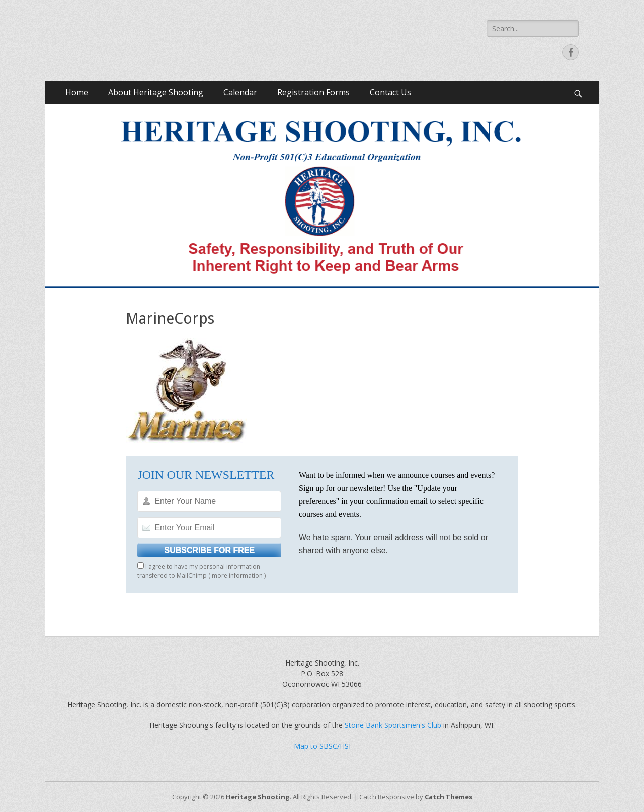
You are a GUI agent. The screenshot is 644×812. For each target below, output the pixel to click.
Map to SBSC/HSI (322, 746)
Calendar (240, 92)
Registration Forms (313, 92)
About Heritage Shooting (156, 92)
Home (77, 92)
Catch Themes (449, 797)
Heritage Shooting (258, 797)
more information (237, 576)
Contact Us (390, 92)
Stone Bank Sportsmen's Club (393, 725)
